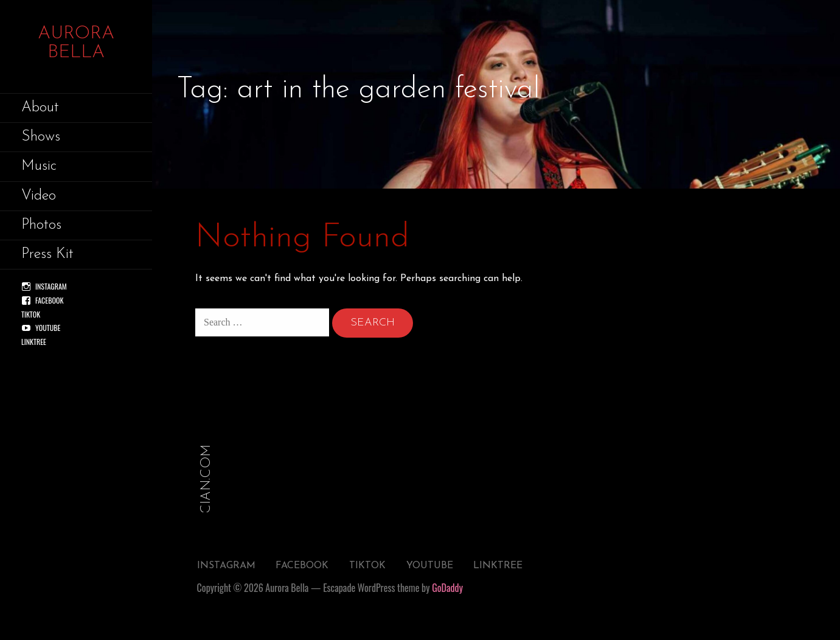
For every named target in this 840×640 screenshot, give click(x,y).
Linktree (34, 342)
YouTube (48, 328)
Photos (41, 225)
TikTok (31, 314)
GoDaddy (447, 588)
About (40, 108)
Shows (41, 137)
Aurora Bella (76, 43)
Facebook (49, 300)
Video (39, 196)
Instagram (51, 286)
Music (39, 166)
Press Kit (47, 254)
